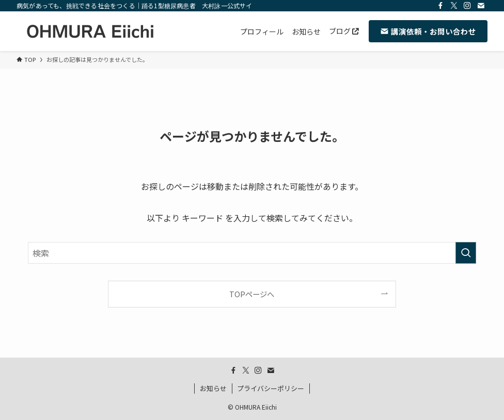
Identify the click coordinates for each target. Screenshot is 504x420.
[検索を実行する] (466, 253)
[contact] (481, 6)
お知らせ (213, 388)
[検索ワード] (252, 253)
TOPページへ (252, 294)
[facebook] (440, 6)
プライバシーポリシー (271, 388)
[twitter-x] (454, 6)
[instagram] (467, 6)
